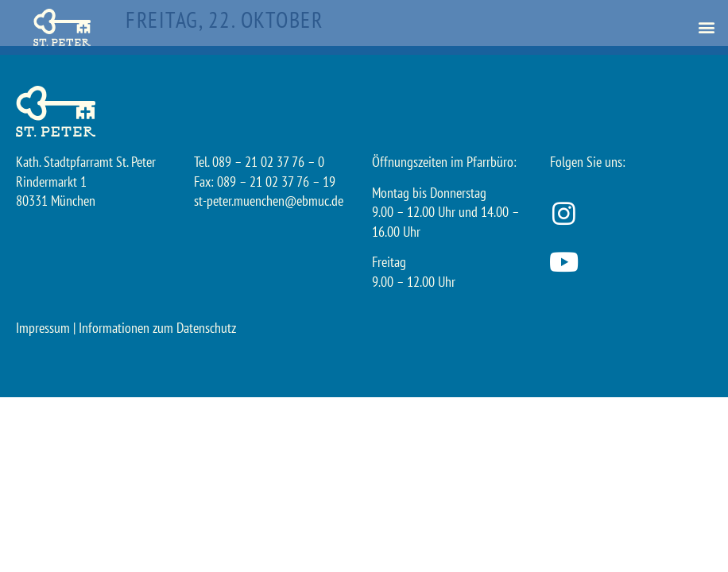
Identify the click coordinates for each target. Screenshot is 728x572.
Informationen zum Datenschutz (157, 328)
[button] (707, 27)
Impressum (43, 328)
